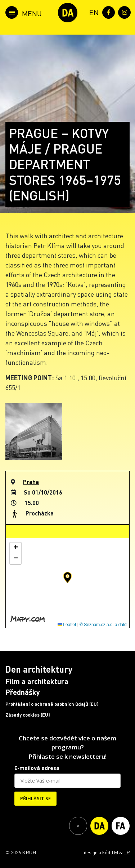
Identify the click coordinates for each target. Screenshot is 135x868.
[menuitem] (93, 12)
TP (127, 852)
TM (115, 852)
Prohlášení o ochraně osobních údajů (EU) (52, 704)
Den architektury (39, 669)
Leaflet (67, 625)
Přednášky (23, 692)
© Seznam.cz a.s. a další (103, 625)
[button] (67, 577)
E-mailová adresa (37, 768)
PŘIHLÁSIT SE (35, 798)
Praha (31, 482)
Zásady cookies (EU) (28, 715)
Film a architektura (37, 681)
